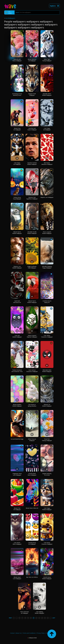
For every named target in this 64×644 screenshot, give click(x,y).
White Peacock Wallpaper (32, 440)
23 (39, 618)
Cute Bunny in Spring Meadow (32, 405)
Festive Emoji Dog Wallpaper (17, 198)
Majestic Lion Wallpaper (47, 197)
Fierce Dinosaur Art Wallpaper (25, 612)
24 (42, 618)
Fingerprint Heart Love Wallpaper (17, 474)
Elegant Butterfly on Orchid (47, 474)
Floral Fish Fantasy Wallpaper (47, 440)
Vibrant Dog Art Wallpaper (17, 129)
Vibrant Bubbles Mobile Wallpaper (17, 405)
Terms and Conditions (29, 633)
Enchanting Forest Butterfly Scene (17, 94)
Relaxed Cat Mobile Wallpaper (47, 405)
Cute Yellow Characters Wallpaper (47, 336)
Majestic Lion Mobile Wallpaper (17, 267)
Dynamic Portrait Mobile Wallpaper (32, 164)
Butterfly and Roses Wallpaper (17, 60)
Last (54, 618)
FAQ (47, 633)
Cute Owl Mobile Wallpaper (17, 336)
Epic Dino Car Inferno (32, 577)
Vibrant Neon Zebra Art (32, 508)
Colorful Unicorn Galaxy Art (47, 302)
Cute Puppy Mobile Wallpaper (47, 509)
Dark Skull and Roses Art (17, 302)
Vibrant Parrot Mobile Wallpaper (17, 233)
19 (28, 618)
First (10, 618)
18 (25, 618)
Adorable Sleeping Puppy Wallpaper (47, 267)
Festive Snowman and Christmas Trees (17, 371)
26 (48, 618)
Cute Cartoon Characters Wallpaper (32, 371)
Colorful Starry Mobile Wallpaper (47, 578)
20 (31, 618)
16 (19, 618)
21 (34, 618)
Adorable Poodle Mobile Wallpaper (32, 233)
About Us (19, 633)
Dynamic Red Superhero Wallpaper (32, 198)
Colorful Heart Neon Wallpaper (32, 474)
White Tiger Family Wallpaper (47, 60)
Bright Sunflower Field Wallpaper (32, 267)
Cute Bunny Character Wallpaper (47, 543)
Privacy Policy (41, 633)
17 (22, 618)
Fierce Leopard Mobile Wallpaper (47, 233)
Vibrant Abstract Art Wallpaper (32, 60)
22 (36, 618)
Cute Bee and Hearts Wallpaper (32, 129)
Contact (12, 633)
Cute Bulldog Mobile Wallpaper (39, 612)
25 (45, 618)
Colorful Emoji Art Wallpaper (32, 543)
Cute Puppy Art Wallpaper (47, 129)
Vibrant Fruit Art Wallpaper (17, 509)
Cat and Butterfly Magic (17, 439)
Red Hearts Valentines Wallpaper (47, 164)
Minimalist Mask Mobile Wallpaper (47, 371)
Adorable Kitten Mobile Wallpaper (47, 94)
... (17, 618)
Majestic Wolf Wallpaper (32, 94)
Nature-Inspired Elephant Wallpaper (32, 336)
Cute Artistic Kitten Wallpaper (17, 543)
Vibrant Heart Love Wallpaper (17, 578)
